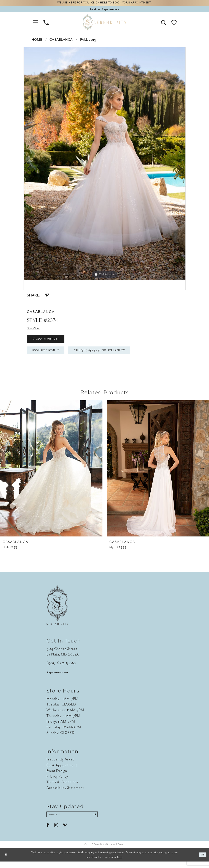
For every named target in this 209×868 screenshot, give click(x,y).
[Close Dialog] (6, 861)
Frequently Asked (61, 765)
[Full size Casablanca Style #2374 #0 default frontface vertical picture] (105, 164)
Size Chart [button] (35, 330)
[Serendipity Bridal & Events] (105, 23)
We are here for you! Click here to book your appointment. (104, 4)
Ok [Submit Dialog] (202, 861)
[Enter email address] (77, 821)
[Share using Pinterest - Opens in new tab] (47, 296)
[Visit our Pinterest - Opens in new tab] (65, 832)
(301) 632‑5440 (61, 669)
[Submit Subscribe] (104, 821)
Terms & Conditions (62, 788)
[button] (35, 23)
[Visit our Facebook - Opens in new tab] (48, 832)
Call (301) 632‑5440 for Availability (112, 355)
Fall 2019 (88, 41)
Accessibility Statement (65, 793)
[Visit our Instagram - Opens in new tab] (56, 832)
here (120, 863)
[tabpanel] (105, 164)
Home (37, 41)
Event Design (57, 776)
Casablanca (61, 41)
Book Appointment (49, 355)
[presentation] (51, 474)
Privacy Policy (57, 782)
